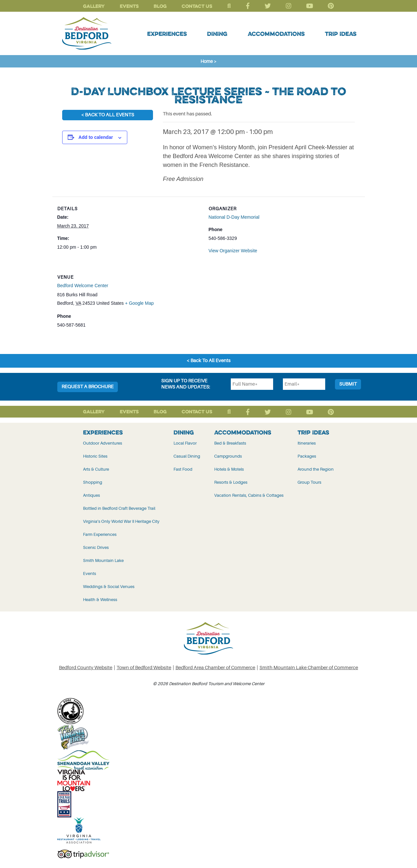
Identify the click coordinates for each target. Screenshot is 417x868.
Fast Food (183, 469)
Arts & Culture (96, 469)
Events (129, 6)
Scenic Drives (96, 547)
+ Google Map (139, 303)
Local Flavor (185, 443)
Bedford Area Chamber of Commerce (215, 668)
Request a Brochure (88, 387)
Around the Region (316, 469)
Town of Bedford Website (144, 668)
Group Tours (309, 482)
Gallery (94, 6)
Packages (307, 456)
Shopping (93, 482)
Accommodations (276, 34)
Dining (217, 34)
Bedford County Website (86, 668)
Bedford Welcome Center (83, 286)
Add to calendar (96, 137)
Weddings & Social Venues (109, 587)
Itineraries (307, 443)
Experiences (167, 34)
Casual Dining (187, 456)
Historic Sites (95, 456)
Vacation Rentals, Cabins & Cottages (249, 495)
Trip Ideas (341, 34)
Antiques (91, 495)
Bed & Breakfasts (230, 443)
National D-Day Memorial (234, 217)
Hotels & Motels (229, 469)
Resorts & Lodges (231, 482)
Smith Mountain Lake (103, 560)
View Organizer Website (233, 251)
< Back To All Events (108, 115)
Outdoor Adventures (103, 443)
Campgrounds (228, 456)
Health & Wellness (100, 600)
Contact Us (197, 6)
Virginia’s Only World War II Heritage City (121, 521)
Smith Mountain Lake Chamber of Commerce (309, 668)
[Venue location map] (326, 310)
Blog (160, 6)
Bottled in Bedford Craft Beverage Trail (119, 508)
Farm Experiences (100, 534)
